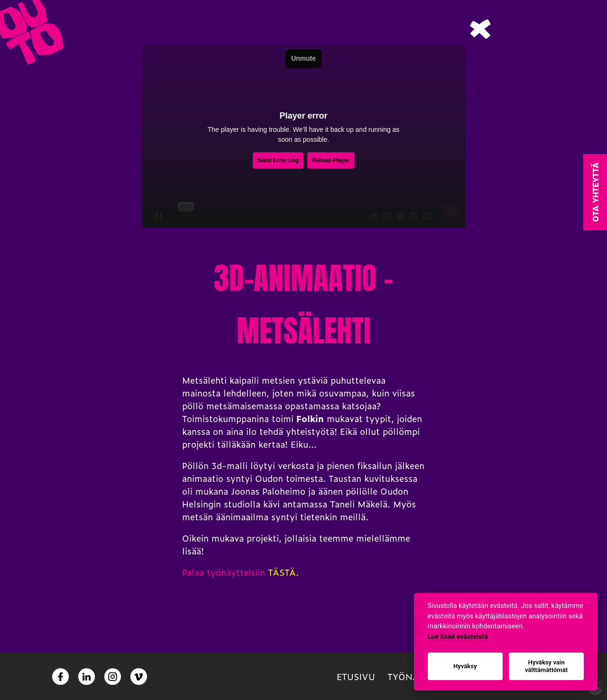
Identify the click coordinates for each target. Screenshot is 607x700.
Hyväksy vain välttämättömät (546, 666)
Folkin (310, 419)
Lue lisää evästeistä (458, 637)
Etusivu (356, 677)
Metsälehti (204, 380)
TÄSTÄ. (283, 572)
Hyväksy (465, 666)
